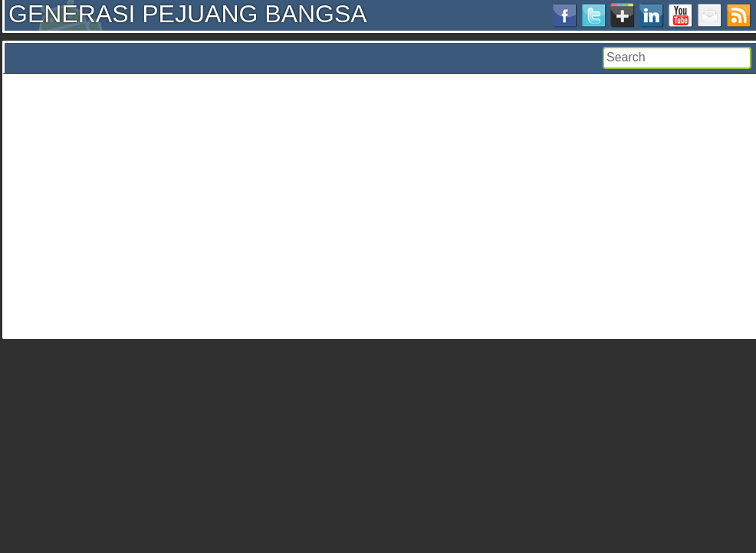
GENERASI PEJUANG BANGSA (188, 14)
